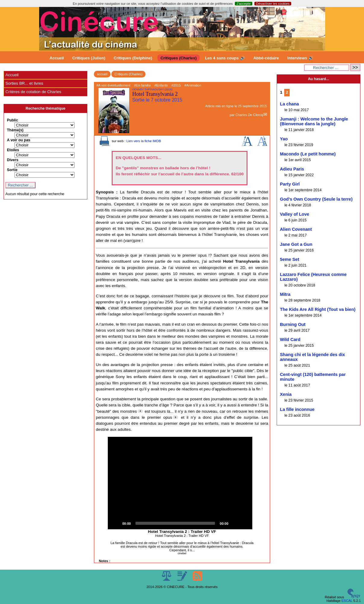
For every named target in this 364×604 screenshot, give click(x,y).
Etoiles (13, 150)
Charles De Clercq (249, 115)
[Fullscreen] (244, 523)
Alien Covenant (296, 229)
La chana (289, 104)
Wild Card (290, 340)
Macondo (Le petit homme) (308, 154)
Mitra (285, 294)
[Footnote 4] (140, 411)
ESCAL (347, 601)
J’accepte (243, 4)
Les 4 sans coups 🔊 (225, 58)
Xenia (286, 394)
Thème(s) (15, 130)
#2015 (176, 85)
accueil (102, 74)
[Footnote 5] (176, 417)
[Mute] (235, 523)
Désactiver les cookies (273, 4)
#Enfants (161, 85)
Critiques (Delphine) (133, 58)
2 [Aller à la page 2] (287, 92)
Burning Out (293, 324)
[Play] (116, 523)
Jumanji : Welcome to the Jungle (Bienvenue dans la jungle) (314, 121)
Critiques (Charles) (179, 58)
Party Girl (290, 184)
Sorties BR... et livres (24, 83)
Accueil (57, 58)
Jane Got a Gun (296, 244)
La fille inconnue (297, 409)
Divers (13, 160)
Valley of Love (295, 214)
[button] (180, 483)
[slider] (175, 523)
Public (12, 120)
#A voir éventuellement (113, 85)
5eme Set (290, 259)
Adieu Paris (292, 169)
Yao (284, 139)
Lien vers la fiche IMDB (144, 141)
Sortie (12, 170)
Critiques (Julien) (89, 58)
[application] (180, 483)
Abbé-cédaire (266, 58)
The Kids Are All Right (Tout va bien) (318, 309)
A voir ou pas (19, 140)
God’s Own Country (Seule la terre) (316, 199)
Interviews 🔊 (300, 58)
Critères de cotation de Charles (33, 92)
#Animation (193, 85)
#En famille (143, 85)
